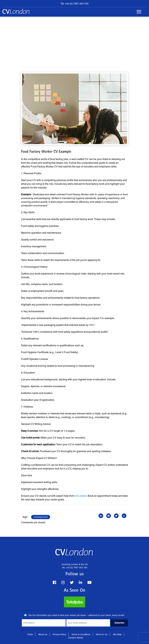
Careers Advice (76, 638)
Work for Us (102, 634)
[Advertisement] (74, 40)
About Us (43, 634)
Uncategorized (41, 517)
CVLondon (81, 496)
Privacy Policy (59, 634)
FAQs (30, 634)
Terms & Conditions (81, 634)
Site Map (117, 634)
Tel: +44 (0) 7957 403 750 (74, 4)
